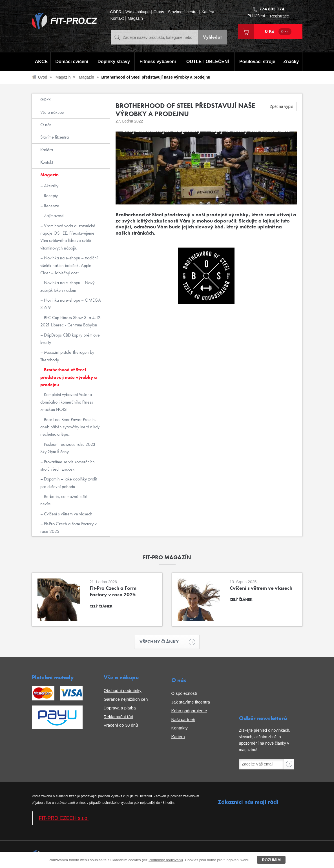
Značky (291, 62)
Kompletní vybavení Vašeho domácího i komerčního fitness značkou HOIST (67, 402)
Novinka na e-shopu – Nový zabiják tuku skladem (67, 286)
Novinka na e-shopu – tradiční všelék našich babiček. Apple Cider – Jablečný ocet (69, 265)
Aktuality (51, 186)
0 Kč (278, 32)
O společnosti (184, 694)
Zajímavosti (53, 216)
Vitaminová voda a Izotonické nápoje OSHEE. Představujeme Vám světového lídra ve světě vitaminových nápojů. (68, 237)
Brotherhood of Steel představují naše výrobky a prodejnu (69, 377)
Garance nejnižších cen (126, 699)
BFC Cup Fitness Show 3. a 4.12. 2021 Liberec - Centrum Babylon (71, 321)
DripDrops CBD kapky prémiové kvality (70, 339)
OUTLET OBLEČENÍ (208, 62)
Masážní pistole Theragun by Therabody (67, 356)
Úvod (43, 77)
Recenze (51, 206)
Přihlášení (256, 16)
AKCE (41, 62)
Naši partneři (183, 719)
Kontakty (180, 728)
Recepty (50, 196)
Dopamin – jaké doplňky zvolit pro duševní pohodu (68, 483)
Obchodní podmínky (123, 691)
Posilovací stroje (257, 62)
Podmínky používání (165, 860)
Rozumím (271, 860)
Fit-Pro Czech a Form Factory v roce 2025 (68, 527)
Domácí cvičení (72, 62)
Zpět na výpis (281, 106)
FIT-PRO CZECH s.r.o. (64, 818)
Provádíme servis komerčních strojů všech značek (68, 465)
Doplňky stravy (114, 62)
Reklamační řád (119, 717)
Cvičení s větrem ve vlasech (68, 514)
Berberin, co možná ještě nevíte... (64, 500)
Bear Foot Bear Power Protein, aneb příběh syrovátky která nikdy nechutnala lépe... (70, 427)
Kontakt (117, 18)
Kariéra (208, 12)
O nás (159, 12)
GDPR (116, 12)
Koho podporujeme (189, 711)
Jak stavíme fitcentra (191, 702)
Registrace (279, 16)
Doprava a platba (120, 708)
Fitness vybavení (158, 62)
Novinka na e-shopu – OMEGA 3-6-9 (71, 304)
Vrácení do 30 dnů (121, 725)
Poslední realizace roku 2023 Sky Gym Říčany (68, 448)
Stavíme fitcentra (183, 12)
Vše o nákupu (138, 12)
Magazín (135, 18)
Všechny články (162, 642)
